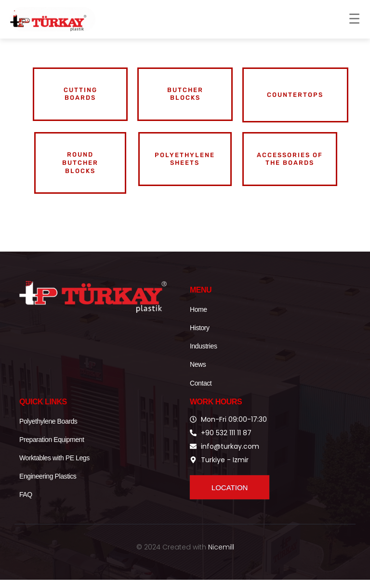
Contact (201, 391)
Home (198, 318)
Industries (204, 355)
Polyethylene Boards (48, 429)
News (198, 373)
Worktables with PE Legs (54, 466)
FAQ (26, 503)
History (200, 336)
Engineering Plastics (48, 485)
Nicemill (221, 555)
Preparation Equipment (52, 448)
